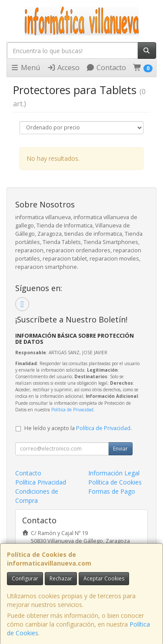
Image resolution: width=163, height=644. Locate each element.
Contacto (106, 68)
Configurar (25, 578)
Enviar (120, 449)
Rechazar (61, 578)
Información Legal (114, 473)
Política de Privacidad (72, 410)
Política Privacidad (41, 482)
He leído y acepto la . (78, 428)
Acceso (63, 68)
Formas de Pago (112, 491)
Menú (25, 68)
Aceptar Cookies (104, 578)
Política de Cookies (115, 482)
